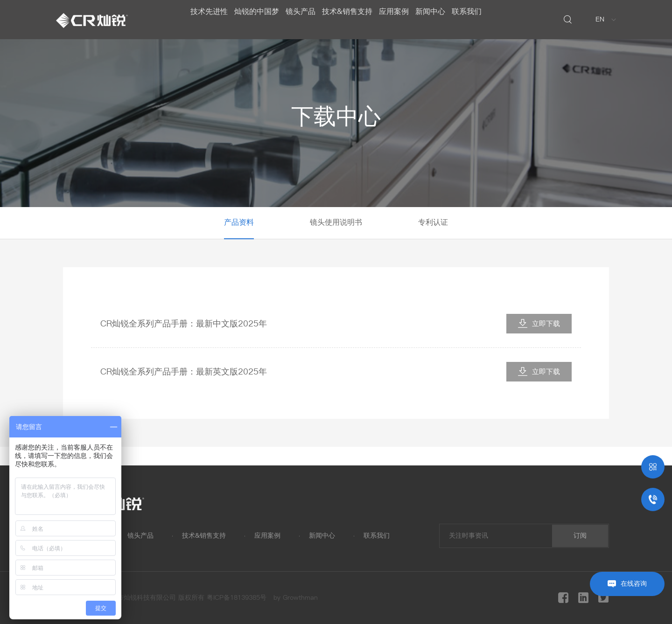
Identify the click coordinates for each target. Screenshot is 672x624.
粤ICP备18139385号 (237, 598)
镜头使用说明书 (336, 222)
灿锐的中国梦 (242, 20)
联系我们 (489, 20)
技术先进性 (187, 20)
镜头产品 (293, 20)
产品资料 (239, 222)
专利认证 (433, 222)
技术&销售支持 (347, 20)
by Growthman (296, 598)
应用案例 (401, 20)
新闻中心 (445, 20)
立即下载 (539, 323)
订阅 (580, 536)
